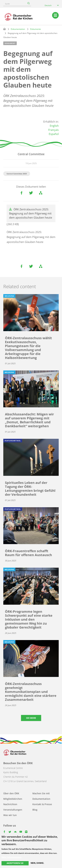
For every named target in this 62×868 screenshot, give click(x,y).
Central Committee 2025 (17, 174)
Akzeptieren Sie (15, 863)
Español (54, 134)
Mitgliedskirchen (13, 799)
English (54, 126)
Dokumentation (18, 29)
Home (4, 29)
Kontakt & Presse (42, 804)
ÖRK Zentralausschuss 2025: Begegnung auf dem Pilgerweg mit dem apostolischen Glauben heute (31, 213)
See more (31, 718)
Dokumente (35, 29)
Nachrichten (10, 804)
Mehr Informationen (11, 857)
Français (53, 130)
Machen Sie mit (41, 793)
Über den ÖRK (11, 793)
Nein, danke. (37, 863)
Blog (35, 810)
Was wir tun (10, 815)
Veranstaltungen (13, 810)
